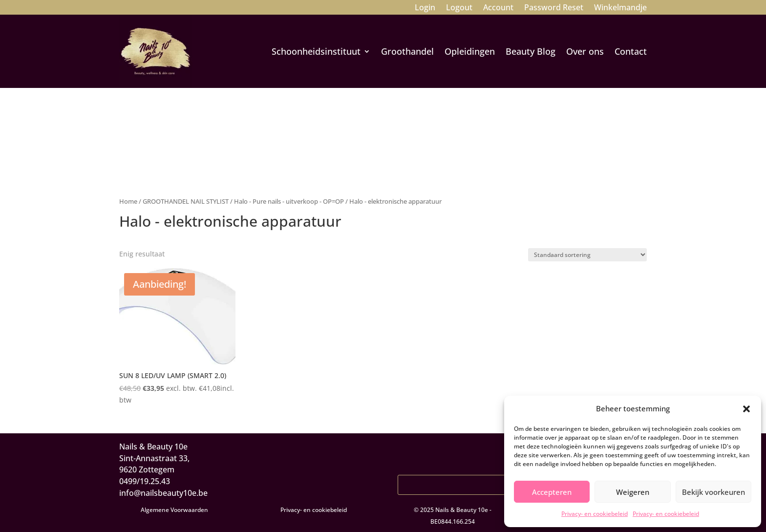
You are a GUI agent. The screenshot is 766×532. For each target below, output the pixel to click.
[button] (746, 409)
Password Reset (554, 8)
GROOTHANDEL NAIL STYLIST (186, 201)
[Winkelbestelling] (587, 255)
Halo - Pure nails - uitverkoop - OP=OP (289, 201)
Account (498, 8)
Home (128, 201)
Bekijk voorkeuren (713, 492)
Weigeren (633, 492)
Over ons (585, 51)
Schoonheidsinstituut (316, 51)
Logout (459, 8)
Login (425, 8)
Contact (631, 51)
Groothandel (407, 51)
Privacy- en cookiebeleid (595, 514)
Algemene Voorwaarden (174, 510)
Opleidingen (470, 51)
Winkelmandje (620, 8)
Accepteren (552, 492)
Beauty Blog (531, 51)
